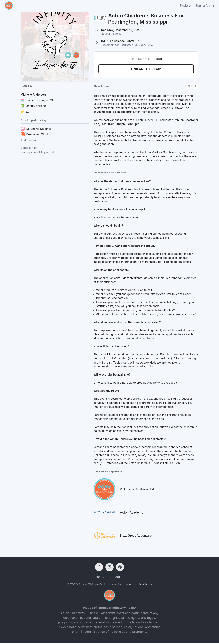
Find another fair (146, 69)
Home (100, 577)
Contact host (29, 148)
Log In (119, 577)
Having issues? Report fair (38, 152)
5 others (32, 140)
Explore (185, 6)
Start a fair (205, 6)
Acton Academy (140, 585)
